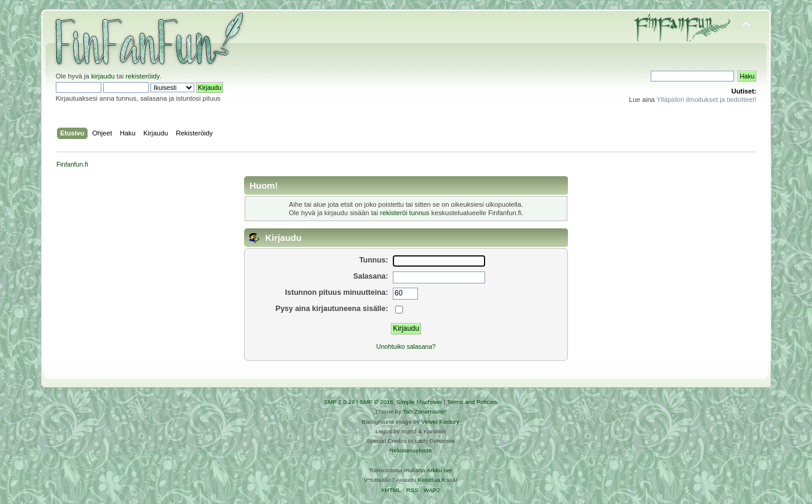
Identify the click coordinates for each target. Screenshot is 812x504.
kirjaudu (103, 76)
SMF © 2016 (377, 402)
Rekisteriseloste (410, 450)
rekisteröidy (142, 76)
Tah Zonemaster (425, 411)
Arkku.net (439, 470)
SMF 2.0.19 (339, 402)
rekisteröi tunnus (405, 213)
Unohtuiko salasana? (406, 346)
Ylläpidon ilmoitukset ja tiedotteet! (707, 99)
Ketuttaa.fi (431, 480)
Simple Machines (419, 402)
